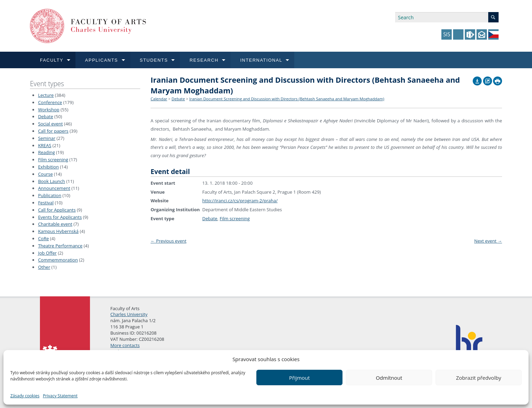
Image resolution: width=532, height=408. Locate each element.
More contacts (125, 345)
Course (45, 174)
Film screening (53, 160)
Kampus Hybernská (58, 231)
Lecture (46, 95)
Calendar (159, 99)
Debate (45, 116)
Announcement (54, 188)
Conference (50, 102)
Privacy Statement (60, 396)
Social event (50, 124)
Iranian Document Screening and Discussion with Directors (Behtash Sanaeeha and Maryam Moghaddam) (287, 99)
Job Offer (47, 253)
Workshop (49, 110)
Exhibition (48, 167)
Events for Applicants (60, 217)
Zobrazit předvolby (478, 378)
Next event (488, 241)
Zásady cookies (25, 396)
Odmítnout (389, 378)
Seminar (47, 138)
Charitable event (55, 224)
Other (44, 267)
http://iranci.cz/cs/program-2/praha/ (240, 201)
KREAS (45, 145)
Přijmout (299, 378)
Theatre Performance (60, 246)
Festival (46, 203)
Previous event (168, 241)
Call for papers (53, 131)
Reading (46, 152)
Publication (49, 195)
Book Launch (51, 181)
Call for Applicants (57, 210)
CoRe (43, 238)
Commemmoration (58, 260)
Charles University (129, 314)
